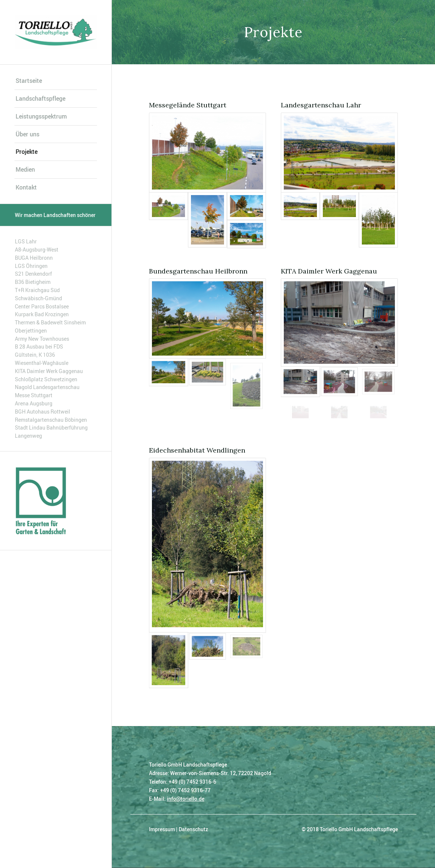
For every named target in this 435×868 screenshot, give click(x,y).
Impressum (162, 829)
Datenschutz (193, 829)
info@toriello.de (186, 799)
